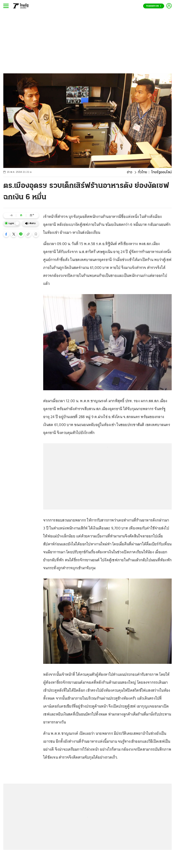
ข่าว (130, 172)
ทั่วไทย (143, 172)
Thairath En (154, 6)
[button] (6, 234)
